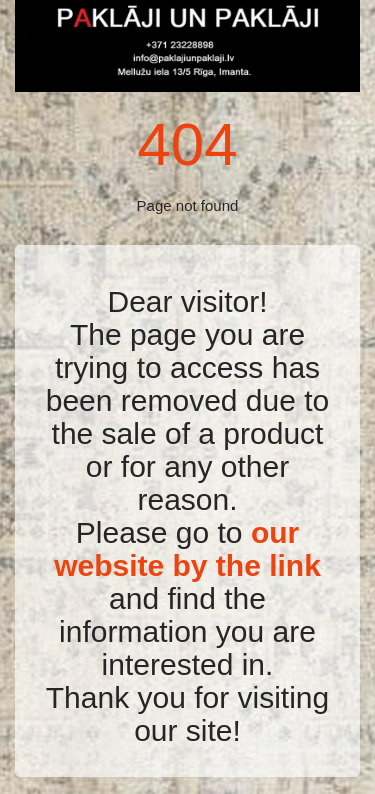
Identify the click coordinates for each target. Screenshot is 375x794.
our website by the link (187, 549)
